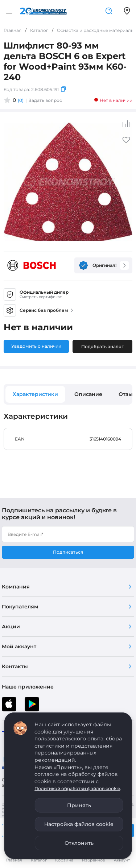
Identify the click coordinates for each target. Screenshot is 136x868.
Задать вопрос (45, 100)
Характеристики (35, 394)
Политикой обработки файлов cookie (77, 788)
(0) (21, 100)
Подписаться (68, 552)
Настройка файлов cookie (79, 824)
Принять (79, 805)
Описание (88, 394)
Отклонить (79, 843)
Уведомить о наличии (36, 346)
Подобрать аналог (102, 346)
